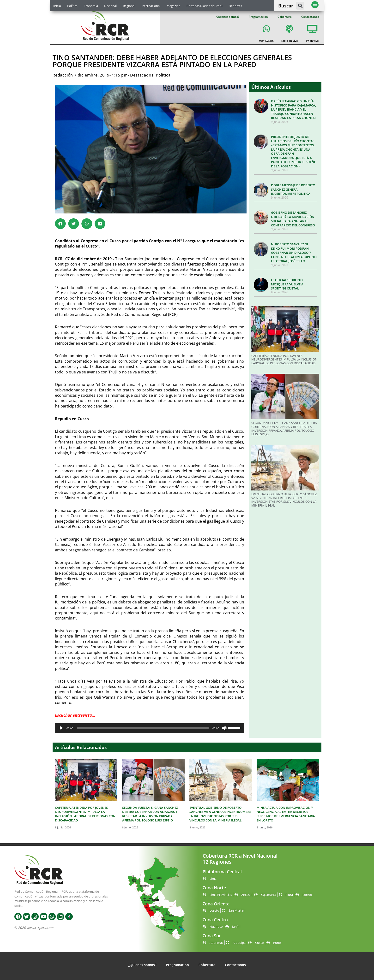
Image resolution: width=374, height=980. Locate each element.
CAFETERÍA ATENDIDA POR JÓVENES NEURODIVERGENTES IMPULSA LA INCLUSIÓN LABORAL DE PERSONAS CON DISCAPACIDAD (284, 359)
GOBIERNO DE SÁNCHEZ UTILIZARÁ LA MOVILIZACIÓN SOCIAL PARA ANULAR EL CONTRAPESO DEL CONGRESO (293, 219)
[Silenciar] (224, 728)
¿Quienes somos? (227, 17)
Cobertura (285, 17)
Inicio (57, 6)
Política (72, 6)
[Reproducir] (61, 728)
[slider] (143, 728)
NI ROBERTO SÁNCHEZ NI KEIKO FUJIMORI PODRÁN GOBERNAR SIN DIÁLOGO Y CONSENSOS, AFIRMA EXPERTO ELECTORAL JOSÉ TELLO (294, 253)
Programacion (258, 17)
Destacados (142, 75)
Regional (129, 6)
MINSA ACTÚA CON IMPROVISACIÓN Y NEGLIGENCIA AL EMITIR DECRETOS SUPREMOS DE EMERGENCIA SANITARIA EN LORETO (286, 814)
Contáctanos (310, 17)
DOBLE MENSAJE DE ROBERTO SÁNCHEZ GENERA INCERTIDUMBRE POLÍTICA (293, 189)
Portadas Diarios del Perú (205, 6)
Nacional (110, 6)
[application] (150, 728)
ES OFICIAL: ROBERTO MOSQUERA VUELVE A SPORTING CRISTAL (287, 284)
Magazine (173, 6)
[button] (300, 6)
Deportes (235, 6)
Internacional (151, 6)
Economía (91, 6)
